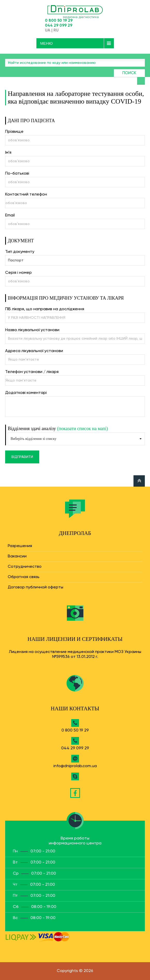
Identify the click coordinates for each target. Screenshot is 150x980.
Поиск (129, 73)
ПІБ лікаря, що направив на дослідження (45, 309)
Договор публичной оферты (35, 587)
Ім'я (8, 153)
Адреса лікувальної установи (34, 351)
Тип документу (20, 252)
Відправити (22, 457)
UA (48, 30)
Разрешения (20, 546)
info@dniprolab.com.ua (75, 766)
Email (10, 215)
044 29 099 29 (59, 25)
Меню (47, 43)
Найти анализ (141, 81)
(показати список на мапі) (82, 429)
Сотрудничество (25, 567)
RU (56, 30)
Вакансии (17, 556)
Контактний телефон (26, 195)
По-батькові (17, 174)
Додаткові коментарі (26, 393)
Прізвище (14, 132)
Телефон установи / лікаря (32, 372)
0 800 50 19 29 (59, 21)
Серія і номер (18, 273)
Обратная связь (24, 577)
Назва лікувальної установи (32, 330)
